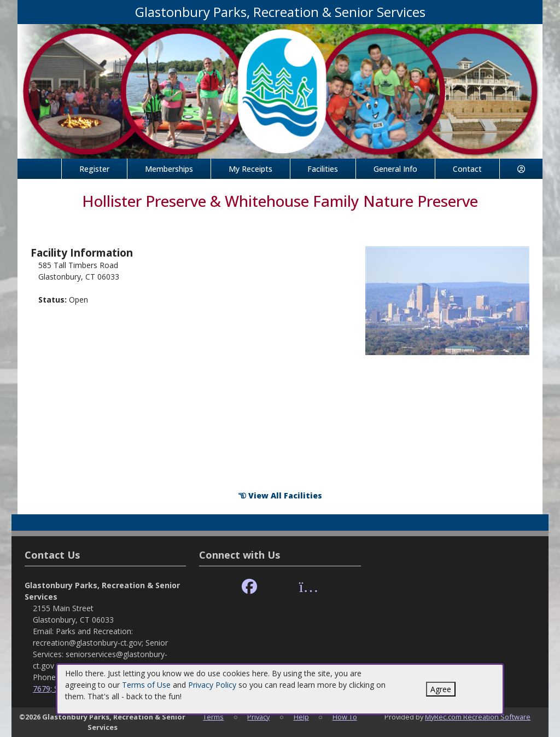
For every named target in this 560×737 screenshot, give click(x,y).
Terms (213, 717)
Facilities (323, 169)
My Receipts (250, 169)
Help (301, 717)
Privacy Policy (212, 685)
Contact (467, 169)
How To (345, 717)
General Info (395, 169)
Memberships (169, 169)
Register (94, 169)
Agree (441, 689)
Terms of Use (146, 685)
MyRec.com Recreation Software (478, 717)
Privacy (258, 717)
